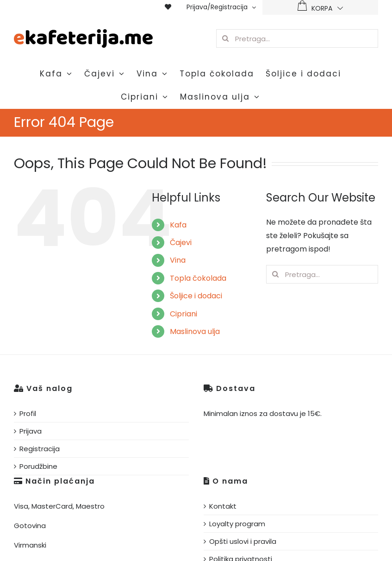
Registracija (40, 449)
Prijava (31, 431)
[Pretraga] (225, 38)
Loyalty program (237, 524)
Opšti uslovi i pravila (243, 541)
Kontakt (223, 506)
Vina (178, 260)
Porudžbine (38, 466)
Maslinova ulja (195, 331)
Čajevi (181, 243)
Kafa (178, 225)
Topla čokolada (198, 278)
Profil (28, 413)
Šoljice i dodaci (196, 296)
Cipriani (184, 314)
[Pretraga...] (297, 38)
